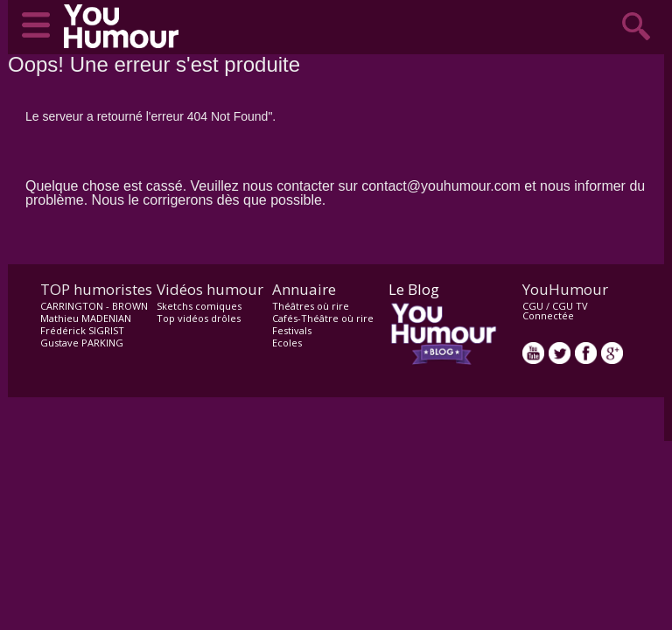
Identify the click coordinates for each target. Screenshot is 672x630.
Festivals (292, 330)
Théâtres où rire (311, 306)
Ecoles (287, 343)
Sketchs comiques (199, 306)
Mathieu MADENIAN (86, 318)
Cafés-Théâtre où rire (323, 318)
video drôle (125, 26)
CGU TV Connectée (555, 311)
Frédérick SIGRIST (82, 330)
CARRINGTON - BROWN (94, 306)
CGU (533, 306)
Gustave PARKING (82, 343)
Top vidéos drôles (199, 318)
